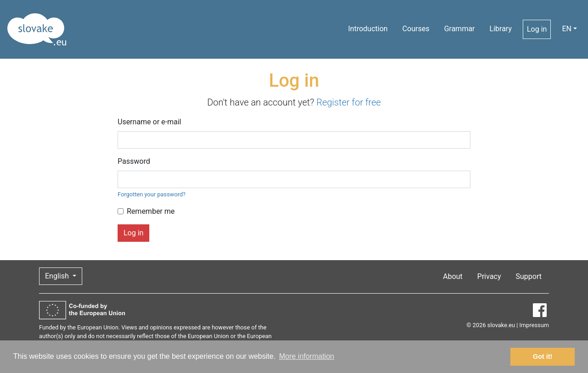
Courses (416, 29)
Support (529, 276)
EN (567, 29)
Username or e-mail (150, 122)
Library (501, 29)
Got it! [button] (543, 356)
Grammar (460, 29)
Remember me (151, 211)
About (453, 276)
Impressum (534, 325)
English (58, 276)
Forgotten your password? (152, 194)
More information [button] (306, 356)
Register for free (349, 102)
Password (134, 161)
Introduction (368, 29)
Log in (537, 29)
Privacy (489, 276)
